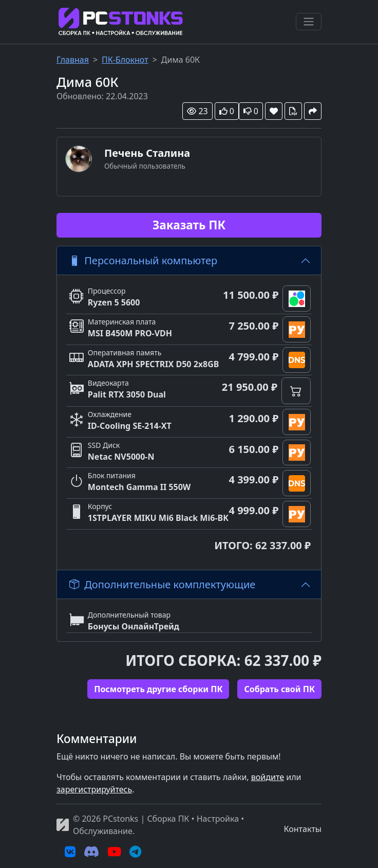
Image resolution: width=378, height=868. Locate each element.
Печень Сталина (147, 153)
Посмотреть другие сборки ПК (158, 689)
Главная (73, 60)
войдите (268, 777)
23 (197, 111)
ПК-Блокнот (125, 60)
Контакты (303, 829)
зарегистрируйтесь (94, 789)
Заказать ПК (189, 225)
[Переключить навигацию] (309, 22)
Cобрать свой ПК (279, 689)
